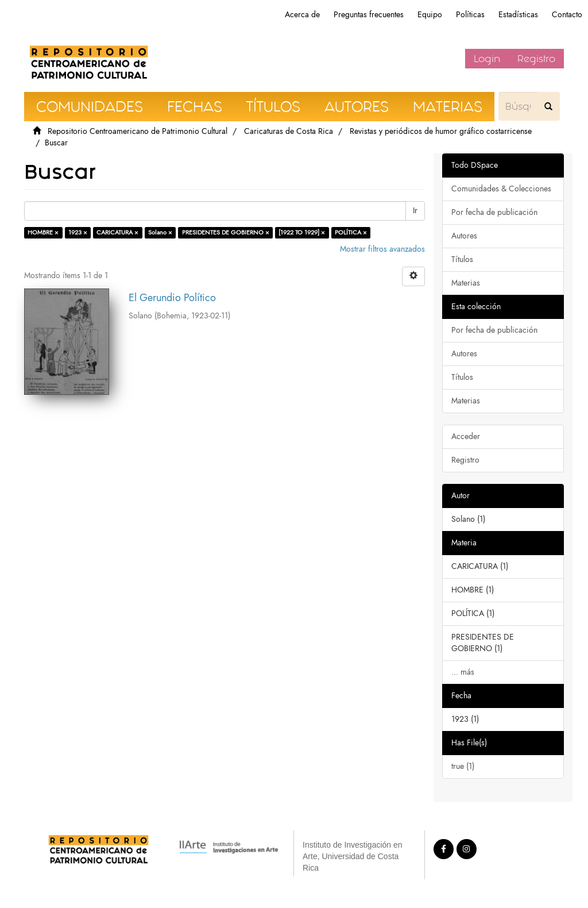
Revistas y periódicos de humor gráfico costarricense (441, 131)
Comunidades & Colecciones (501, 189)
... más (463, 672)
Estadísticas (518, 15)
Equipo (430, 15)
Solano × (160, 232)
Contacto (567, 15)
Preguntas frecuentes (369, 15)
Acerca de (302, 15)
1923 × (78, 232)
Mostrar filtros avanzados (382, 249)
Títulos (462, 259)
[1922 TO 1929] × (302, 232)
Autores (464, 236)
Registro (536, 59)
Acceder (466, 436)
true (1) (463, 766)
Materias (466, 283)
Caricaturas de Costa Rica (289, 131)
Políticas (470, 15)
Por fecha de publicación (494, 212)
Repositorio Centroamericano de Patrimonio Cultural (138, 131)
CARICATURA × (117, 232)
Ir (415, 211)
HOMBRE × (43, 232)
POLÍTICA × (351, 232)
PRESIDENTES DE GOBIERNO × (226, 232)
